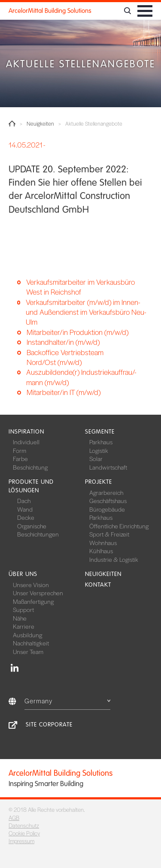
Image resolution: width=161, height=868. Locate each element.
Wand (25, 509)
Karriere (24, 626)
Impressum (21, 841)
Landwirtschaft (108, 467)
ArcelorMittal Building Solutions (50, 11)
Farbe (20, 458)
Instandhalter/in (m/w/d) (63, 342)
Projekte (99, 482)
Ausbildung (27, 635)
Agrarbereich (106, 492)
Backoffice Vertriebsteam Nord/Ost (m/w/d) (65, 357)
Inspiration (26, 432)
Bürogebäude (107, 509)
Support (23, 609)
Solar (96, 458)
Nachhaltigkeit (31, 643)
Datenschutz (24, 825)
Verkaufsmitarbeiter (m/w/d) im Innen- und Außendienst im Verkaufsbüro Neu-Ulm (86, 312)
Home (12, 124)
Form (20, 450)
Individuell (26, 442)
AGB (14, 818)
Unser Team (28, 651)
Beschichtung (30, 467)
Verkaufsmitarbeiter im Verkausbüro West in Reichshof (80, 287)
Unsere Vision (31, 585)
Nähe (20, 618)
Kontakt (98, 585)
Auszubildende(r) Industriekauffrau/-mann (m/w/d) (81, 377)
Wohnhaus (103, 542)
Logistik (99, 450)
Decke (26, 517)
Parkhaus (101, 442)
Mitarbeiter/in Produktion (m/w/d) (77, 332)
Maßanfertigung (33, 601)
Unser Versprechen (38, 593)
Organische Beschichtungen (38, 530)
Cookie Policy (24, 833)
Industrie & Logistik (114, 559)
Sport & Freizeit (109, 534)
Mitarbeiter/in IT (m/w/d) (64, 392)
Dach (24, 500)
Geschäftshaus (108, 500)
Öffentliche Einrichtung (119, 526)
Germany (67, 701)
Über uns (23, 574)
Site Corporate (49, 725)
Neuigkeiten (40, 124)
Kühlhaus (101, 551)
